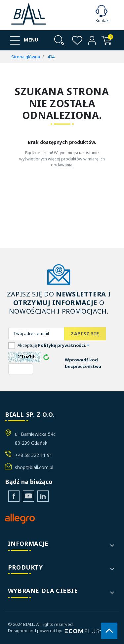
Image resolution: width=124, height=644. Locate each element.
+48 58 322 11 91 (34, 455)
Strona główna (26, 57)
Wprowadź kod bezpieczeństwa (83, 363)
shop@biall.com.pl (34, 467)
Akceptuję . (53, 345)
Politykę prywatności (62, 345)
